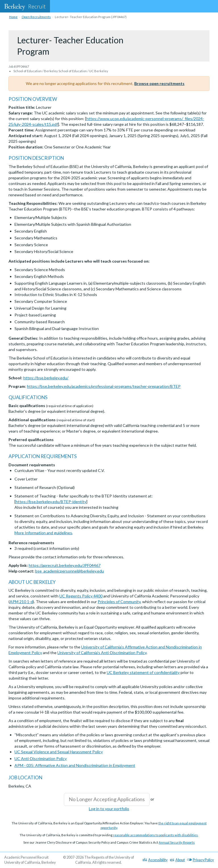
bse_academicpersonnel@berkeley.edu (70, 571)
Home (13, 17)
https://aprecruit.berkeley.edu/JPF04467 (65, 565)
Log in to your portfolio (109, 809)
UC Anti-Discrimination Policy (41, 759)
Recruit (25, 6)
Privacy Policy (200, 860)
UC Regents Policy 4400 (81, 596)
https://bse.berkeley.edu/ (46, 378)
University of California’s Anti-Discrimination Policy (102, 653)
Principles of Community (119, 602)
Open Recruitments (36, 17)
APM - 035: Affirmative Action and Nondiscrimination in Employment (75, 765)
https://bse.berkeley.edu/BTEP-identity (51, 502)
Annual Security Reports (177, 842)
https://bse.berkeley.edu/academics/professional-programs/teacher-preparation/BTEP (104, 386)
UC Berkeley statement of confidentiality (143, 672)
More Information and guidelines (43, 533)
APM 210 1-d (21, 602)
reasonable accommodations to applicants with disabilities (155, 835)
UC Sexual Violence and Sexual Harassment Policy (59, 752)
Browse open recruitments (159, 83)
